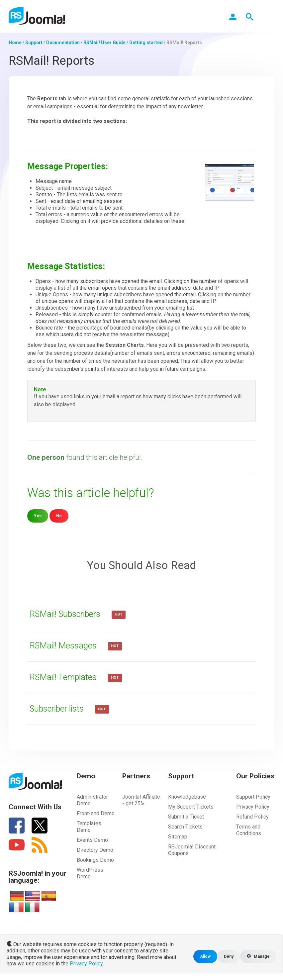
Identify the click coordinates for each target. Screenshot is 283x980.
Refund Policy (252, 817)
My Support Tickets (191, 807)
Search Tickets (185, 827)
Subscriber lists (60, 709)
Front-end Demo (96, 813)
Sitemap (178, 837)
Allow (204, 956)
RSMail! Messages (65, 645)
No (59, 516)
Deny (228, 956)
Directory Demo (95, 850)
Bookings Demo (95, 860)
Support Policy (253, 797)
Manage (258, 956)
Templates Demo (89, 827)
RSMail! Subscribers (68, 614)
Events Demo (92, 840)
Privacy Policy (253, 807)
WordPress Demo (90, 873)
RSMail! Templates (65, 677)
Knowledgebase (187, 797)
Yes (38, 516)
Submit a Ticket (186, 817)
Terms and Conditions (249, 830)
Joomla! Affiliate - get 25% (141, 800)
